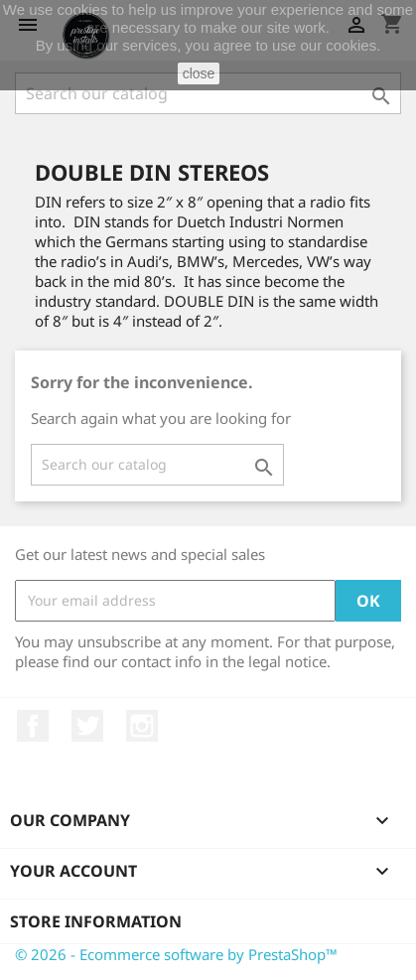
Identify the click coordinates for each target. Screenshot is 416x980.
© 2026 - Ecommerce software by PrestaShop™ (176, 954)
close (199, 73)
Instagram (142, 726)
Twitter (87, 726)
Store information (96, 921)
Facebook (33, 726)
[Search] (208, 93)
